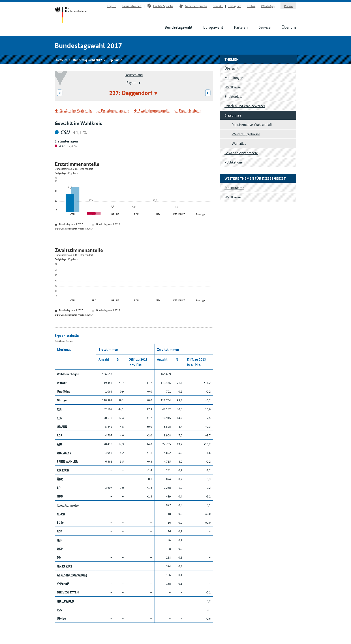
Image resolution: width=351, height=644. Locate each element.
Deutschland (134, 75)
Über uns (289, 27)
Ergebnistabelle (190, 111)
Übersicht (231, 68)
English (111, 6)
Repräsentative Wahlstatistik (252, 124)
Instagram (235, 6)
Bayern (131, 82)
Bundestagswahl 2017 (88, 60)
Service (265, 27)
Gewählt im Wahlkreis (76, 111)
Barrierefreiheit (132, 6)
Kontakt (218, 6)
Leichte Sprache (160, 6)
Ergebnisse (115, 60)
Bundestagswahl (178, 27)
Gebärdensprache (193, 6)
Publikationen (234, 162)
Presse (288, 6)
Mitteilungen (234, 78)
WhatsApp (268, 6)
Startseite (71, 15)
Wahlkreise (233, 87)
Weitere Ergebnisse (246, 134)
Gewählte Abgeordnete (241, 153)
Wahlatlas (239, 143)
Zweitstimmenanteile (154, 111)
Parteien (241, 27)
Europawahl (213, 27)
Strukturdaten (234, 96)
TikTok (251, 6)
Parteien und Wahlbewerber (245, 106)
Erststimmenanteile (115, 111)
